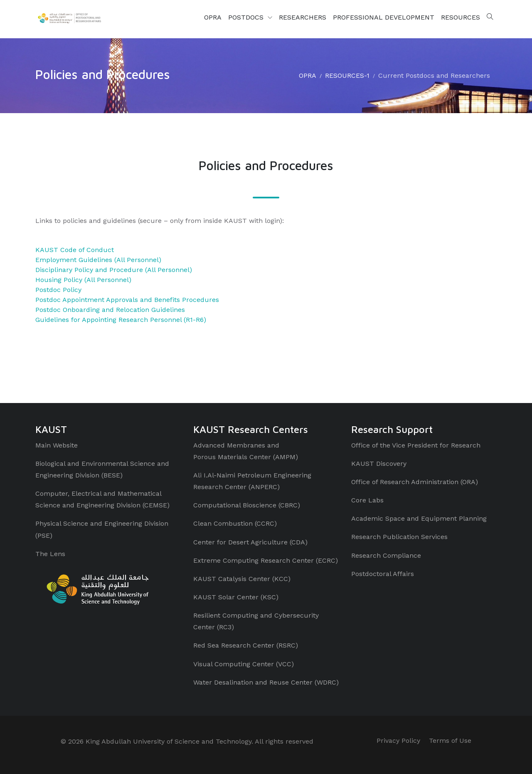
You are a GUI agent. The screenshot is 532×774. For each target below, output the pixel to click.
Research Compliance (386, 555)
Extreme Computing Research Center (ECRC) (266, 560)
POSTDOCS (247, 17)
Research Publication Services (399, 537)
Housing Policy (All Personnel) (83, 280)
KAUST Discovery (379, 464)
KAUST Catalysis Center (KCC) (242, 579)
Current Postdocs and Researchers (434, 75)
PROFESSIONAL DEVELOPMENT (384, 17)
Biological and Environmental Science (95, 464)
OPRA (213, 17)
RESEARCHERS (303, 17)
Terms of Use (450, 741)
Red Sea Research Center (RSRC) (246, 645)
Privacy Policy (398, 741)
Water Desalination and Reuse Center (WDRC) (266, 682)
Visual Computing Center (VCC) (244, 664)
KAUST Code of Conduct (75, 250)
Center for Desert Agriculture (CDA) (250, 542)
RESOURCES (461, 17)
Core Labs (367, 500)
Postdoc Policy (58, 290)
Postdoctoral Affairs (383, 574)
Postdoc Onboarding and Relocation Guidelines (110, 310)
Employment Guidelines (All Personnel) (98, 260)
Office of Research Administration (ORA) (415, 482)
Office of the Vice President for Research (416, 445)
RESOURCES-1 (347, 75)
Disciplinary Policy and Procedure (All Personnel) (114, 270)
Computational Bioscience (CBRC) (247, 505)
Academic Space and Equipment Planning (419, 518)
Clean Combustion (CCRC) (235, 523)
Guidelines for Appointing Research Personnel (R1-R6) (121, 320)
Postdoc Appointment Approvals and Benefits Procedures (127, 300)
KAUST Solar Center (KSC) (236, 597)
